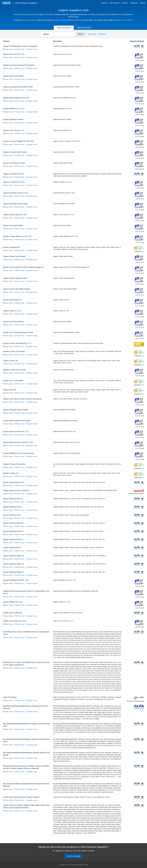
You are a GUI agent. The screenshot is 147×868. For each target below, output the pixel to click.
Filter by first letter (84, 28)
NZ (124, 20)
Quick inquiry (8, 49)
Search (142, 3)
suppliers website (61, 20)
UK (131, 20)
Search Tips (92, 34)
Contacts (125, 3)
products (25, 20)
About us (104, 3)
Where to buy (19, 49)
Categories (134, 3)
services (34, 20)
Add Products (114, 3)
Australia (119, 20)
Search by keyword (64, 28)
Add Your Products (74, 857)
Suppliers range (31, 49)
